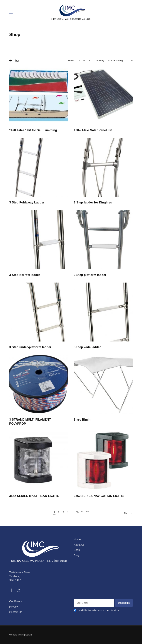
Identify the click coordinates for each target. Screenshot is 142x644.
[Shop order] (121, 61)
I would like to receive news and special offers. (98, 610)
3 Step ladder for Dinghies (93, 202)
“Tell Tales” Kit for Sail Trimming (33, 130)
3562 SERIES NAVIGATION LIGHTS (99, 496)
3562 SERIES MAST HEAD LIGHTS (34, 496)
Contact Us (16, 612)
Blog (76, 555)
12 (78, 61)
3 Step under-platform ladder (30, 347)
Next (127, 513)
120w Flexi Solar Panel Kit (93, 130)
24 (84, 61)
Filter (14, 61)
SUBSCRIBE (124, 603)
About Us (79, 545)
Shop (77, 550)
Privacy (13, 607)
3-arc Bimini (83, 420)
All (89, 61)
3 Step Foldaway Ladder (27, 202)
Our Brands (16, 601)
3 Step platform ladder (90, 275)
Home (77, 539)
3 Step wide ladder (87, 347)
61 (82, 512)
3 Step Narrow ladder (25, 275)
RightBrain (26, 635)
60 (77, 512)
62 (87, 512)
